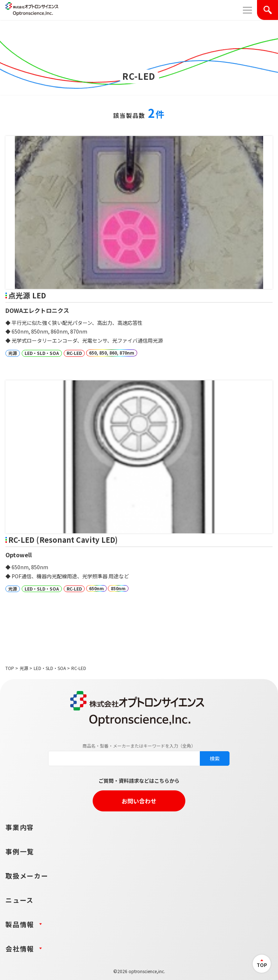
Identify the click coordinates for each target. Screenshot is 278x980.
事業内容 (20, 827)
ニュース (20, 900)
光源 (24, 668)
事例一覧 (20, 851)
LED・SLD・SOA (50, 668)
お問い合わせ (139, 801)
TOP (10, 668)
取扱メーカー (27, 876)
